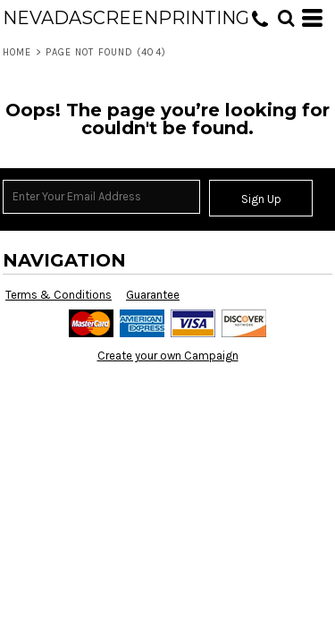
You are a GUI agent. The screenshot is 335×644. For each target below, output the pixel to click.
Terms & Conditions (59, 295)
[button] (286, 18)
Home (17, 52)
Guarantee (153, 295)
